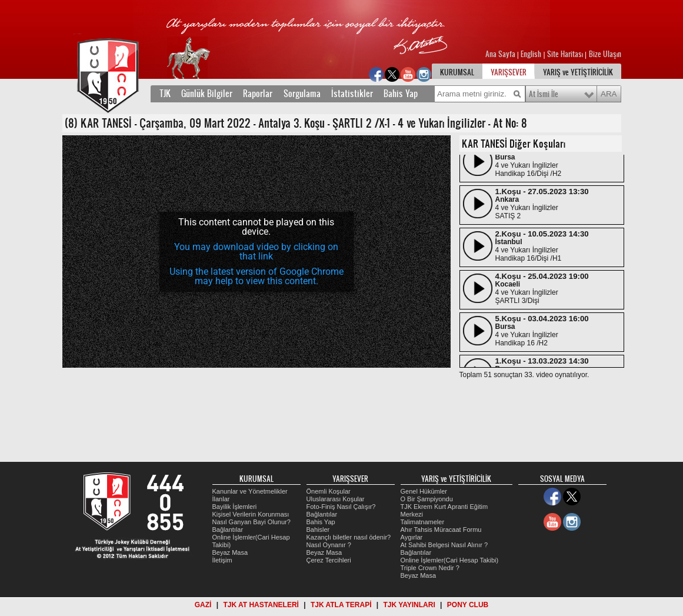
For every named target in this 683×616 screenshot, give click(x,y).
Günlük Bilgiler (207, 94)
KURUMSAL (457, 72)
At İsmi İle (544, 94)
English (531, 54)
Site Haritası (566, 54)
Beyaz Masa (230, 552)
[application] (256, 252)
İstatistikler (352, 94)
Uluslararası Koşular (336, 499)
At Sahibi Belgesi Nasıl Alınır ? (444, 545)
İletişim (222, 560)
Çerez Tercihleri (329, 560)
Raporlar (258, 94)
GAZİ (203, 605)
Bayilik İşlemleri (235, 507)
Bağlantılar (228, 530)
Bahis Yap (401, 94)
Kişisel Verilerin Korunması (251, 514)
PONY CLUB (468, 605)
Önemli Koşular (329, 491)
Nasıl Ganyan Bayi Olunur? (251, 522)
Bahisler (318, 530)
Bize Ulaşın (605, 54)
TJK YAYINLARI (409, 605)
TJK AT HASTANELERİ (261, 605)
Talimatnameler (423, 522)
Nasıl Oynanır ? (329, 545)
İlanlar (221, 499)
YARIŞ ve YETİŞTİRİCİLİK (578, 72)
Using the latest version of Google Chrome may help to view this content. (256, 276)
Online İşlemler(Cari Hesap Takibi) (450, 560)
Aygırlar (412, 537)
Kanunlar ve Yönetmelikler (250, 491)
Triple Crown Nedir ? (430, 568)
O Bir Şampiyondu (427, 499)
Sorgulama (302, 94)
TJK (165, 94)
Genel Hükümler (424, 491)
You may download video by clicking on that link (256, 252)
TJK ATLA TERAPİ (341, 605)
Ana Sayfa (501, 54)
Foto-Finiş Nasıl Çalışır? (341, 507)
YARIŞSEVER (509, 72)
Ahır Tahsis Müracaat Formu (441, 530)
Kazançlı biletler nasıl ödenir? (349, 537)
